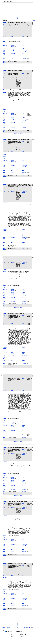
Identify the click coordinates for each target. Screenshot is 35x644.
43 (17, 9)
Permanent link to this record (18, 64)
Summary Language (12, 49)
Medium (23, 56)
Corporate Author (5, 43)
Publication (13, 28)
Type (23, 25)
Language (5, 48)
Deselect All (8, 19)
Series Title (13, 51)
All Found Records (10, 631)
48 (17, 14)
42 (17, 8)
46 (17, 12)
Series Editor (4, 51)
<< (18, 6)
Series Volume (4, 54)
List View (26, 19)
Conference (24, 58)
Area (4, 58)
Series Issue (13, 53)
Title (4, 25)
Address (5, 41)
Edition (23, 53)
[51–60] (18, 18)
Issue (12, 37)
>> (18, 17)
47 (17, 13)
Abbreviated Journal (24, 29)
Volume (4, 37)
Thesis (23, 43)
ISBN (12, 56)
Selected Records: (19, 631)
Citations (29, 19)
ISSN (4, 56)
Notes (4, 60)
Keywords (5, 38)
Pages (23, 37)
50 (17, 16)
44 (17, 10)
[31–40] (18, 5)
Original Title (23, 49)
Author (4, 22)
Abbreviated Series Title (24, 51)
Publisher (5, 46)
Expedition (13, 58)
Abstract (5, 40)
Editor (23, 46)
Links (33, 21)
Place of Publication (13, 46)
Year (4, 28)
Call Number (5, 62)
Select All (3, 19)
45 (17, 11)
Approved (24, 60)
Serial (23, 62)
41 (17, 7)
